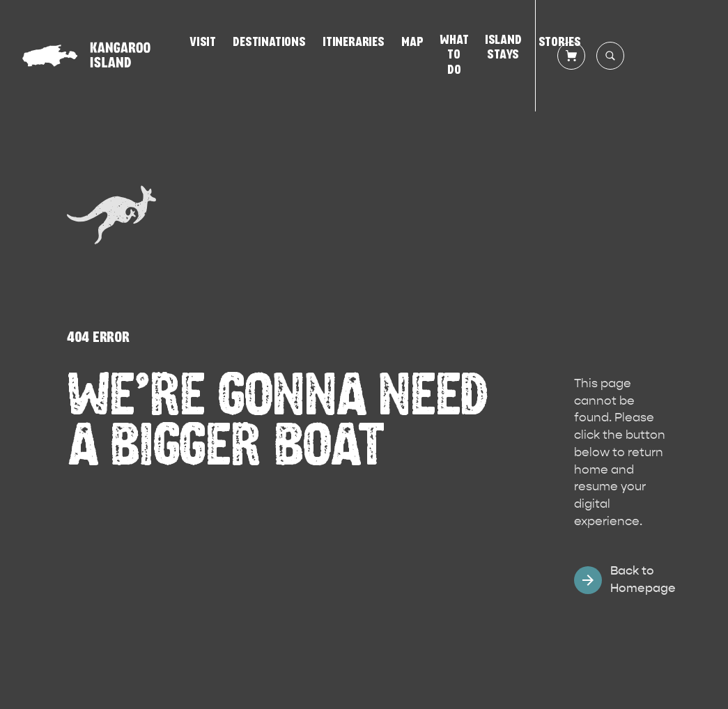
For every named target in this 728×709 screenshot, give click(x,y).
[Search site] (610, 56)
